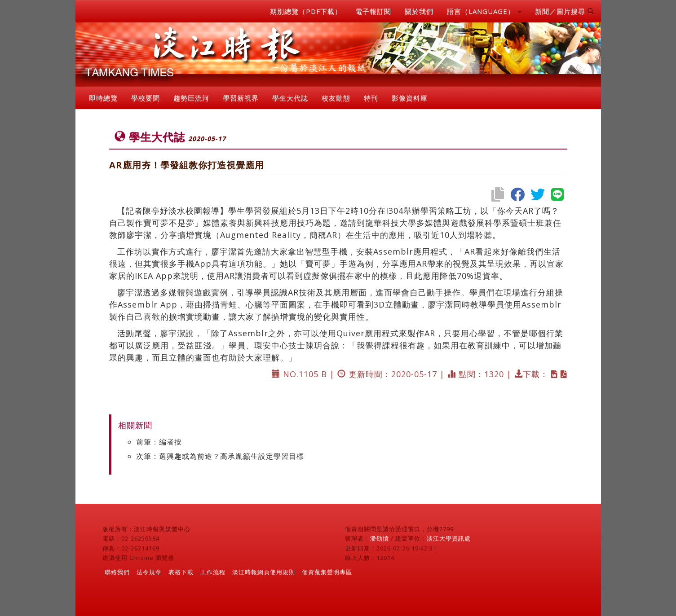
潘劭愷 (380, 538)
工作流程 (213, 572)
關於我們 (419, 11)
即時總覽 (103, 98)
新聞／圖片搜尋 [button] (565, 11)
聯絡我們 (117, 572)
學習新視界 (241, 98)
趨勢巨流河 (191, 98)
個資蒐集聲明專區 (327, 572)
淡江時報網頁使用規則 (264, 572)
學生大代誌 (290, 98)
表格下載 (181, 572)
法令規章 (149, 572)
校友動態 (336, 98)
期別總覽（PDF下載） (306, 11)
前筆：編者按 (159, 442)
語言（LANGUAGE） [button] (484, 11)
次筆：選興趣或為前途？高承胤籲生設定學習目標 (220, 456)
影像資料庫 (410, 98)
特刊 (371, 98)
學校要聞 (146, 98)
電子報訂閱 (373, 11)
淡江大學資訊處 (449, 538)
